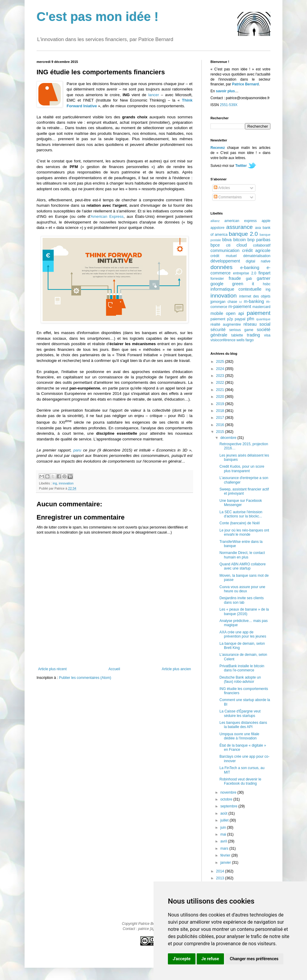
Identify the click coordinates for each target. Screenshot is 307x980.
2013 (221, 878)
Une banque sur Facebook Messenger (241, 503)
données (222, 267)
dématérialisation (257, 256)
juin (224, 828)
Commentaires (228, 197)
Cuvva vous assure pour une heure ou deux (242, 589)
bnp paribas (259, 240)
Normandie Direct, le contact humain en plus (242, 555)
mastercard (261, 307)
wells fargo (245, 340)
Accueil (114, 669)
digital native (258, 261)
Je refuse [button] (210, 959)
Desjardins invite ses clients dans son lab (241, 600)
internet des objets (255, 296)
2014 (221, 871)
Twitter (241, 166)
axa (258, 228)
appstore (218, 228)
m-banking (254, 301)
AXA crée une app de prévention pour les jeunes (243, 634)
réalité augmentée (226, 324)
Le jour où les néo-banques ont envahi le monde (244, 532)
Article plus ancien (176, 669)
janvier (226, 863)
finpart (264, 273)
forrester (217, 279)
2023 (221, 376)
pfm (251, 319)
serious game (241, 330)
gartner (264, 278)
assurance (240, 227)
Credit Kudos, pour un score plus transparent (242, 469)
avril (224, 841)
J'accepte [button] (182, 959)
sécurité (218, 330)
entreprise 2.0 (244, 273)
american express (241, 221)
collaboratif (262, 245)
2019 (221, 404)
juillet (225, 820)
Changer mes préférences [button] (254, 959)
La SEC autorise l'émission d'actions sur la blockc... (241, 514)
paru (77, 450)
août (224, 813)
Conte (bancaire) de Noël (240, 523)
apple (266, 221)
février (226, 855)
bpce (215, 245)
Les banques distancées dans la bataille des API (243, 725)
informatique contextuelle (236, 289)
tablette (237, 335)
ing (55, 483)
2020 (221, 397)
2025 (221, 362)
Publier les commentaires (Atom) (85, 678)
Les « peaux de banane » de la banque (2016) (244, 611)
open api (235, 313)
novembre (229, 792)
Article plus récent (52, 669)
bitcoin (240, 240)
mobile (217, 313)
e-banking (250, 268)
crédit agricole (256, 250)
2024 (221, 369)
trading (253, 335)
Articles (222, 188)
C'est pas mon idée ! (98, 17)
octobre (227, 799)
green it (243, 284)
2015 (221, 432)
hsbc (267, 284)
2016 (221, 425)
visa (267, 335)
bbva (227, 240)
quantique (263, 319)
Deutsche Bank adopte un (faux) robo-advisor (240, 679)
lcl (241, 302)
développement (225, 261)
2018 (221, 411)
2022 (221, 383)
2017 (221, 418)
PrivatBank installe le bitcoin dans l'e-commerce (242, 668)
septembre (229, 806)
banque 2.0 (243, 234)
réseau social (257, 324)
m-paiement (240, 306)
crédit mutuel (224, 256)
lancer (153, 95)
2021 (221, 390)
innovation (66, 483)
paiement (259, 313)
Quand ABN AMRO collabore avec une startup (243, 566)
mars (225, 848)
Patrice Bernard (245, 84)
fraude (235, 278)
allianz (215, 221)
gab (249, 279)
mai (224, 834)
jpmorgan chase (224, 302)
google (217, 284)
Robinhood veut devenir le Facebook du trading (240, 781)
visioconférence (223, 340)
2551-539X (229, 105)
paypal (240, 319)
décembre (229, 438)
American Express (107, 216)
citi (228, 245)
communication (225, 250)
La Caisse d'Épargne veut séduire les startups (240, 713)
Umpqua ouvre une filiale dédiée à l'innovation (239, 736)
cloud (242, 245)
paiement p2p (222, 319)
